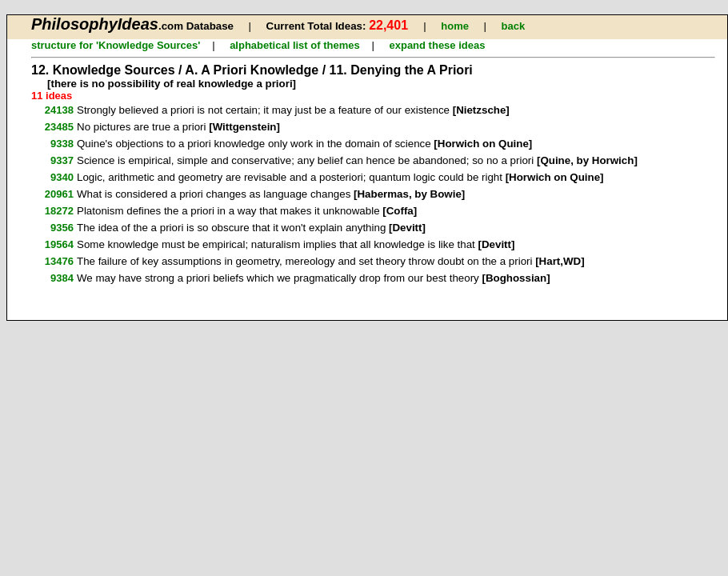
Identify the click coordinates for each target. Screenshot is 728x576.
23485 (59, 127)
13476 (59, 261)
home (455, 26)
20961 (59, 194)
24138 (59, 110)
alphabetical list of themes (295, 45)
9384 (62, 278)
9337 (62, 160)
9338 (62, 144)
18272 (59, 211)
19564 (59, 244)
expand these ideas (437, 45)
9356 (62, 228)
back (513, 26)
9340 (62, 177)
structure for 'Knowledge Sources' (116, 45)
